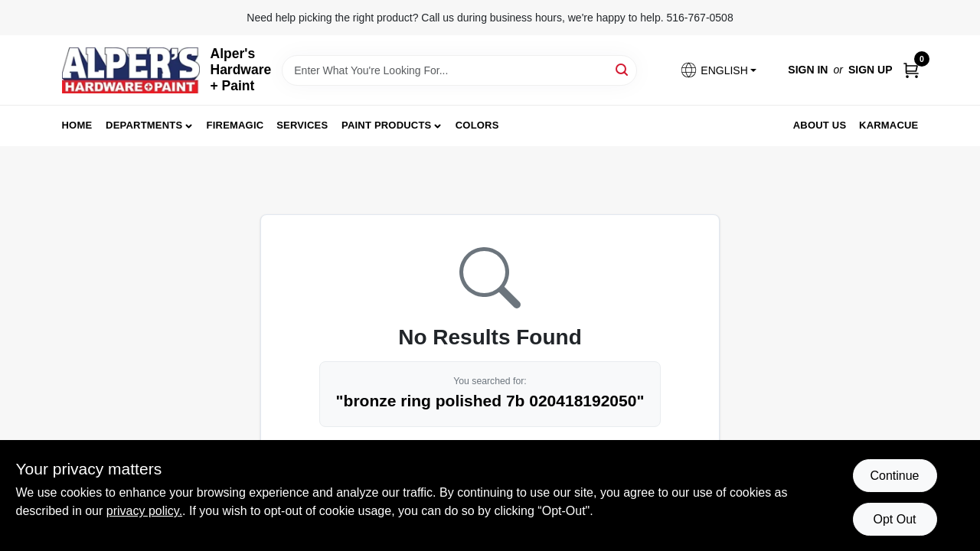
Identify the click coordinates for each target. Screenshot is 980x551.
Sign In (808, 70)
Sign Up (871, 70)
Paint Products (386, 125)
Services (302, 125)
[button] (718, 70)
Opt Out (894, 519)
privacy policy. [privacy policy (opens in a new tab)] (144, 511)
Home (77, 125)
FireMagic (235, 125)
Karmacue (889, 125)
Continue (894, 476)
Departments (144, 125)
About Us (820, 125)
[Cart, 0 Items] (911, 70)
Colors (477, 125)
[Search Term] (459, 70)
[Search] (623, 69)
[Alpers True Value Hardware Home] (131, 70)
